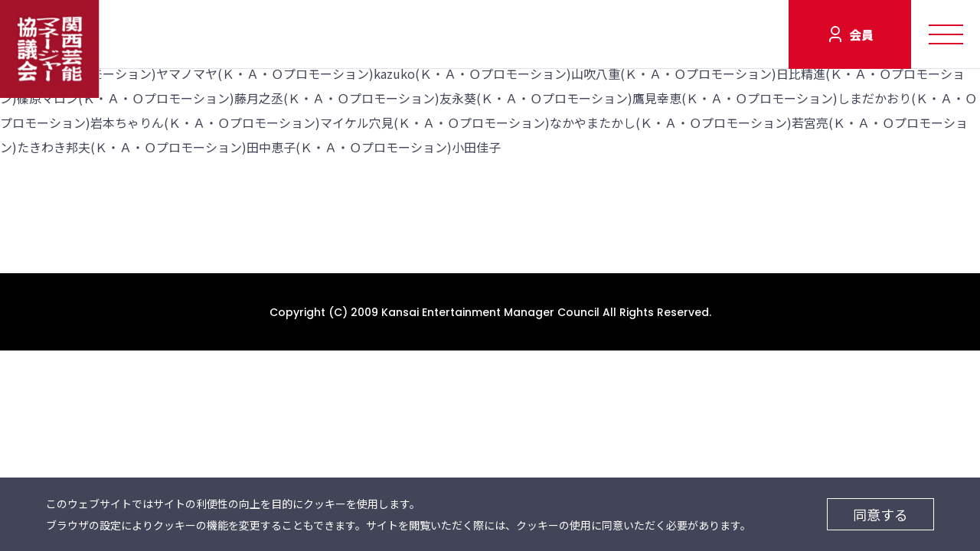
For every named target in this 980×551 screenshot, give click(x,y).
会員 (861, 34)
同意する (880, 514)
